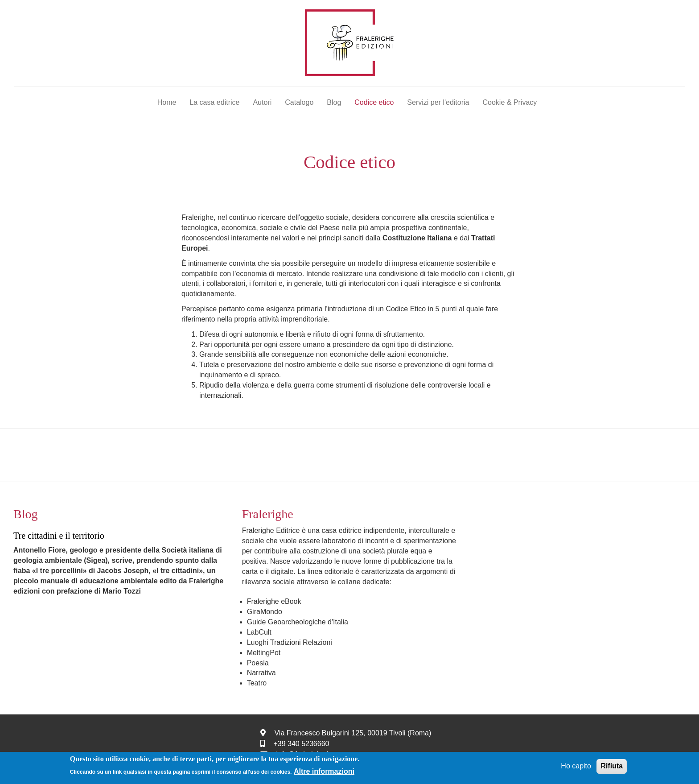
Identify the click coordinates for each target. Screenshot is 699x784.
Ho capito (576, 766)
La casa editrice (214, 102)
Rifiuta (612, 766)
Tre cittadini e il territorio (59, 536)
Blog (334, 102)
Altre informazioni (324, 771)
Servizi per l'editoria (438, 102)
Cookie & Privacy (510, 102)
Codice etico (374, 102)
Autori (262, 102)
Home (167, 102)
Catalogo (299, 102)
